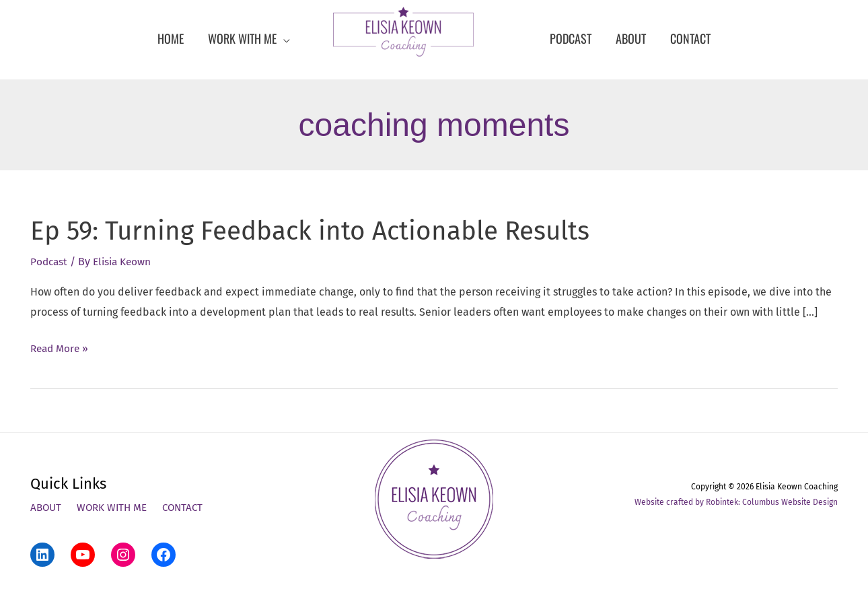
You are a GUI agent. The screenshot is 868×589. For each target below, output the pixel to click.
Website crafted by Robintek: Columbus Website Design (736, 502)
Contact (189, 508)
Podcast (50, 262)
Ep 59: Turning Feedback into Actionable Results (324, 231)
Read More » (61, 349)
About (47, 508)
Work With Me (115, 508)
